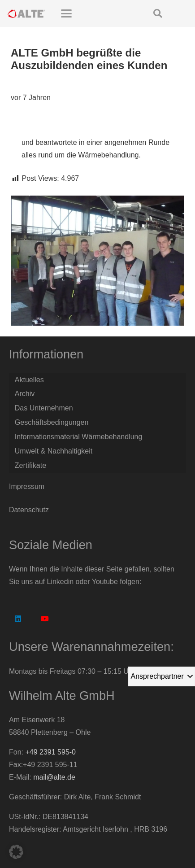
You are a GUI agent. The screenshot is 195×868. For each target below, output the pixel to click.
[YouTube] (45, 619)
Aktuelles (29, 380)
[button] (87, 13)
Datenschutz (29, 510)
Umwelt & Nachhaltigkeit (54, 451)
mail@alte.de (54, 777)
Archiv (25, 394)
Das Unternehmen (44, 408)
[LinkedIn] (18, 619)
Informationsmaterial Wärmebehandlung (79, 437)
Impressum (27, 486)
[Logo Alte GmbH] (26, 13)
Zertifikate (30, 465)
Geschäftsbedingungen (52, 422)
